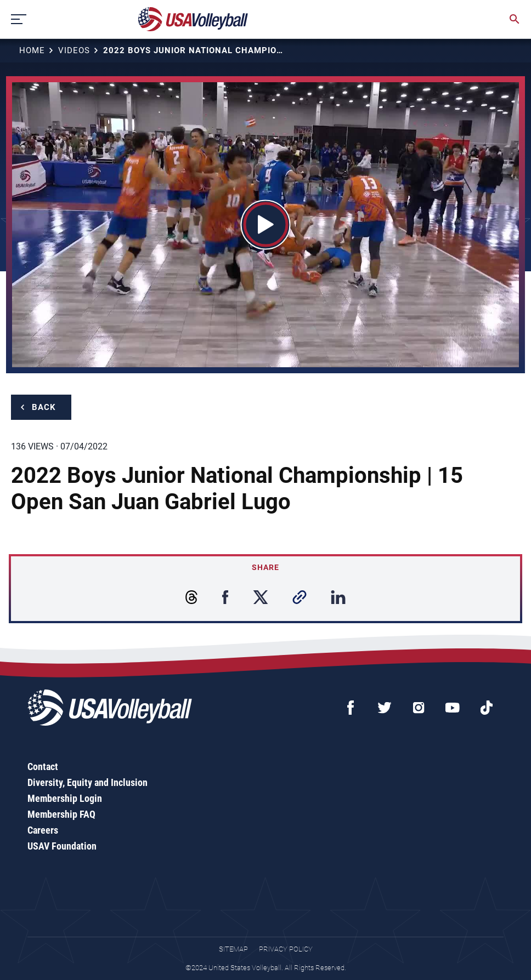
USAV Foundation (62, 846)
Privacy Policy (286, 949)
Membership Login (65, 798)
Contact (43, 767)
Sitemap (233, 949)
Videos (74, 50)
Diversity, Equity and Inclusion (87, 782)
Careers (43, 830)
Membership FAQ (61, 814)
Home (32, 50)
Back (44, 407)
